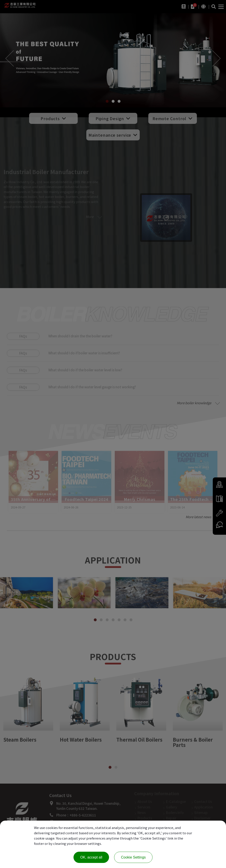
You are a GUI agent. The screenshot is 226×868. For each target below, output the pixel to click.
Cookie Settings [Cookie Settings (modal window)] (133, 857)
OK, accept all (91, 857)
